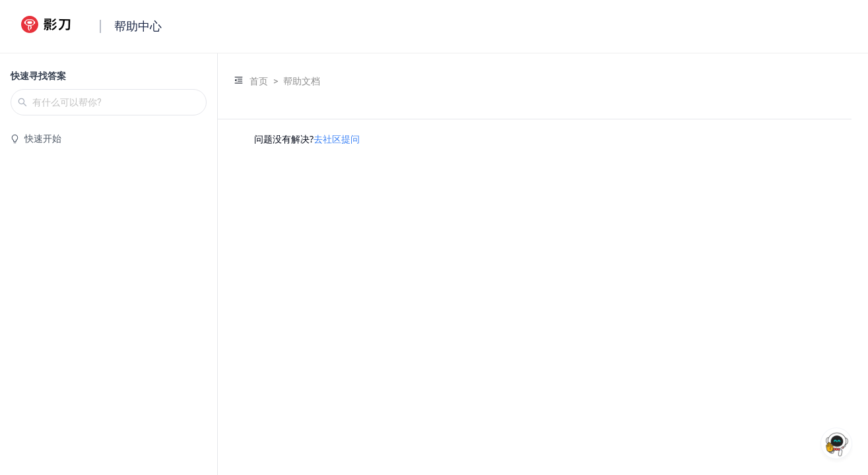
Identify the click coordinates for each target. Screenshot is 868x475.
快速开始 (43, 138)
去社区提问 (337, 139)
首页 (259, 81)
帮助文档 (302, 81)
